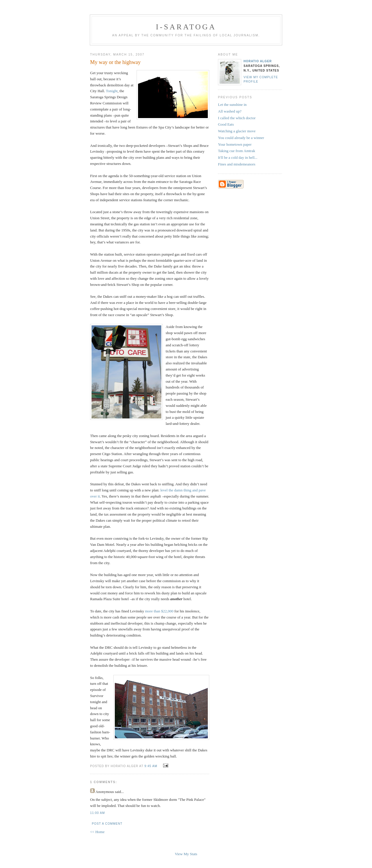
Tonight (112, 91)
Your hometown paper (235, 144)
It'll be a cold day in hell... (238, 157)
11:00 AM (98, 813)
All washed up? (230, 111)
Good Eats (226, 124)
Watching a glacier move (237, 131)
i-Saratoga (186, 27)
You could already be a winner (241, 138)
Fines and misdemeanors (237, 164)
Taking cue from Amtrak (237, 151)
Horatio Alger (258, 61)
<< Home (97, 832)
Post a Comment (107, 824)
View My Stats (186, 854)
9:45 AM (151, 766)
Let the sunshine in (232, 105)
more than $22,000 (159, 611)
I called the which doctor (237, 118)
